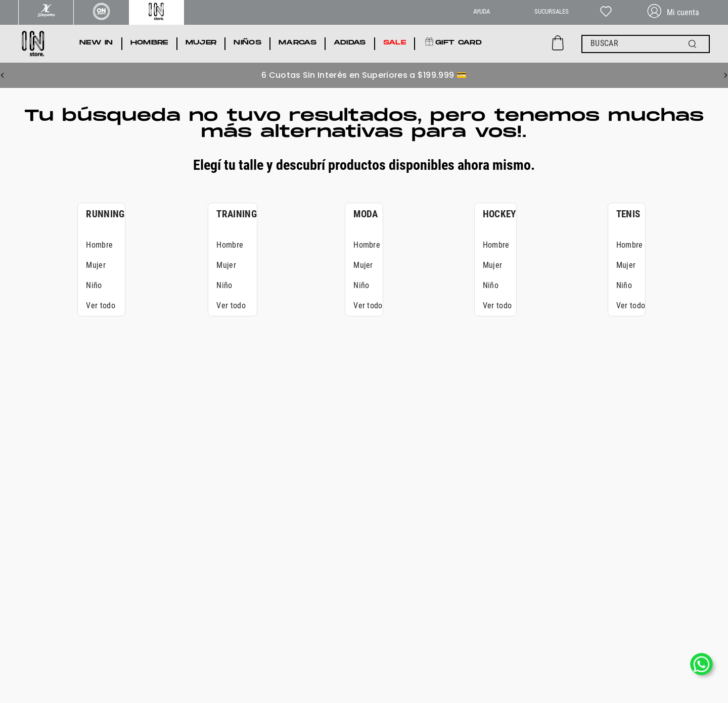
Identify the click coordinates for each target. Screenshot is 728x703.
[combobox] (646, 44)
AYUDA (482, 11)
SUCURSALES (552, 11)
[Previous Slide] (3, 75)
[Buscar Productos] (695, 44)
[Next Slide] (725, 75)
